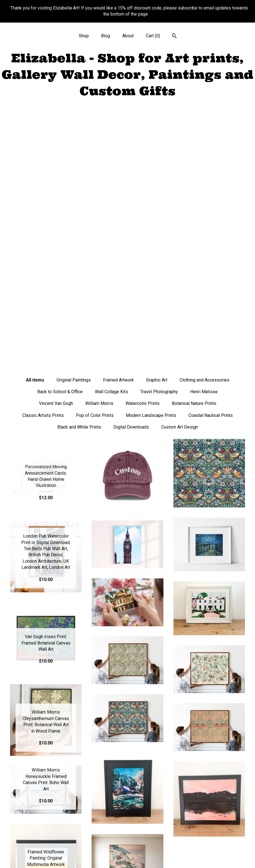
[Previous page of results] (78, 737)
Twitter (127, 829)
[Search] (174, 36)
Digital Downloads (131, 174)
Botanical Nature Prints (194, 150)
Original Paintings (74, 127)
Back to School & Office (60, 138)
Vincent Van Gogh (56, 150)
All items (35, 127)
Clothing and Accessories (204, 127)
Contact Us (46, 856)
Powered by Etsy (209, 851)
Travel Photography (159, 138)
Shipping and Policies (46, 848)
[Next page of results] (178, 737)
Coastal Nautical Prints (211, 162)
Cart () (153, 36)
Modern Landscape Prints (151, 162)
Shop (84, 36)
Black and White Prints (79, 174)
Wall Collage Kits (111, 138)
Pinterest (127, 838)
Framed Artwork (118, 127)
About (128, 36)
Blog (106, 36)
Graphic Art (157, 127)
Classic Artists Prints (43, 162)
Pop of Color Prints (95, 162)
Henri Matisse (204, 138)
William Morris (99, 150)
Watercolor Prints (143, 150)
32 (156, 737)
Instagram (127, 820)
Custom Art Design (180, 174)
